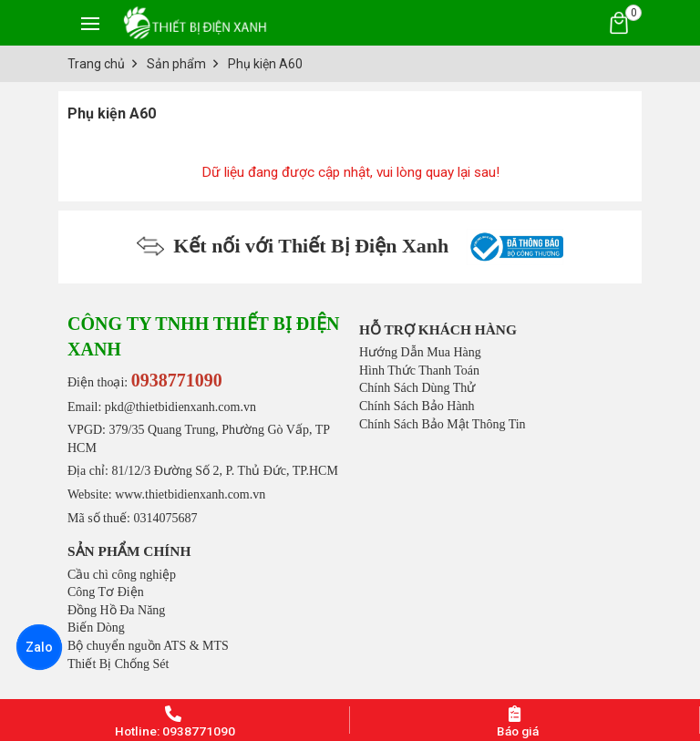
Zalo (39, 647)
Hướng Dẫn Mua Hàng (420, 352)
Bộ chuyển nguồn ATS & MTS (148, 646)
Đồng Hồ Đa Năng (116, 610)
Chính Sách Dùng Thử (417, 388)
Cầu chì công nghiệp (122, 575)
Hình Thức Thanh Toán (419, 370)
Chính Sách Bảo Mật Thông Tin (443, 424)
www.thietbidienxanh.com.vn (190, 494)
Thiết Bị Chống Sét (118, 664)
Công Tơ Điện (106, 592)
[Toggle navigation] (90, 23)
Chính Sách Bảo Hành (417, 406)
